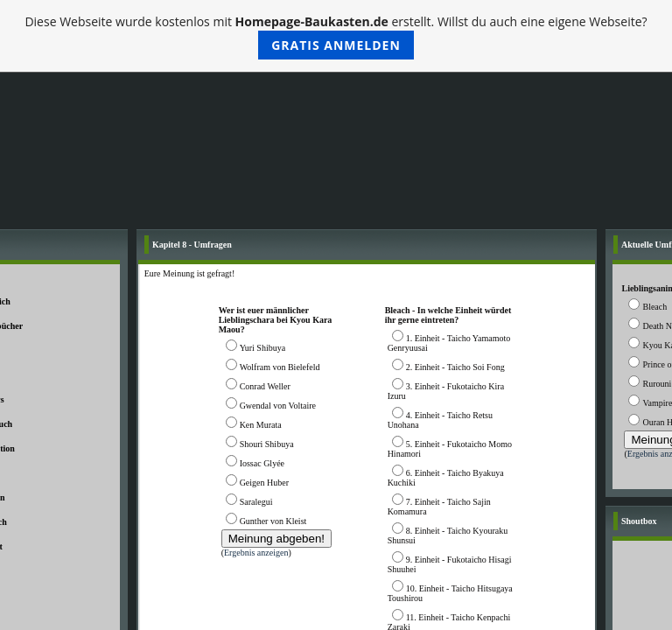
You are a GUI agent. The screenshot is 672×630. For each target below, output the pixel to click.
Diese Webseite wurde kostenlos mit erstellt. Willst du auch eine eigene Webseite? (336, 36)
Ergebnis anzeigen (256, 553)
